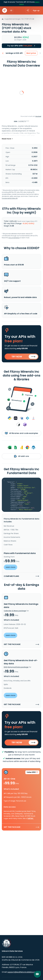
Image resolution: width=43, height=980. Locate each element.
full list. (31, 818)
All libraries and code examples (21, 433)
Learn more (10, 567)
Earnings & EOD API (14, 53)
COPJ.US (13, 221)
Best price (31, 53)
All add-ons (21, 456)
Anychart (38, 116)
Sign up (36, 10)
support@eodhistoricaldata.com (22, 972)
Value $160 (32, 773)
